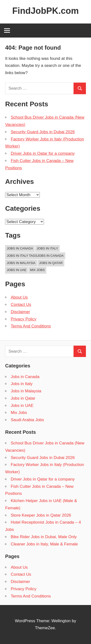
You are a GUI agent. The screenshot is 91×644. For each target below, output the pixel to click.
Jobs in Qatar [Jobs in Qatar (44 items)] (51, 263)
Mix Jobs (19, 413)
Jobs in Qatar (23, 398)
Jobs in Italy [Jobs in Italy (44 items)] (47, 248)
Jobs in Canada (25, 377)
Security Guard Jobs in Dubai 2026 (43, 132)
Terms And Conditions (31, 326)
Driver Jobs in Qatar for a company (43, 153)
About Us (19, 297)
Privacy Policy (24, 319)
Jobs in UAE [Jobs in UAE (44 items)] (17, 270)
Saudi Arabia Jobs (27, 420)
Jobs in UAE (22, 406)
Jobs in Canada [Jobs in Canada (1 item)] (20, 248)
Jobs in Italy (22, 384)
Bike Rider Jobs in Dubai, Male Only (44, 537)
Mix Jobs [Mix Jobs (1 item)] (37, 270)
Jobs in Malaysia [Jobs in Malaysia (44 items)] (21, 263)
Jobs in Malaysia (26, 391)
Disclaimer (20, 312)
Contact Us (21, 305)
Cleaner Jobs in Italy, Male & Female (44, 544)
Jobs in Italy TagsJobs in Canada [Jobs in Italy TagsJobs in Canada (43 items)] (35, 256)
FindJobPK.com (45, 11)
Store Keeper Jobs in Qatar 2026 (41, 515)
